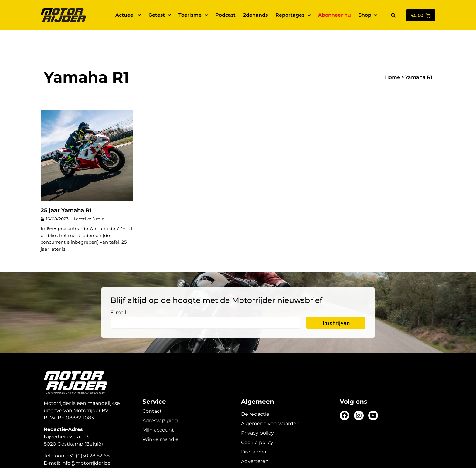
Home (393, 56)
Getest (160, 15)
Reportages (293, 15)
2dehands (255, 15)
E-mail (118, 292)
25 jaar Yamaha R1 (66, 189)
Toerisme (193, 15)
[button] (393, 15)
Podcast (225, 15)
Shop (368, 15)
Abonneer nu (335, 15)
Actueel (128, 15)
